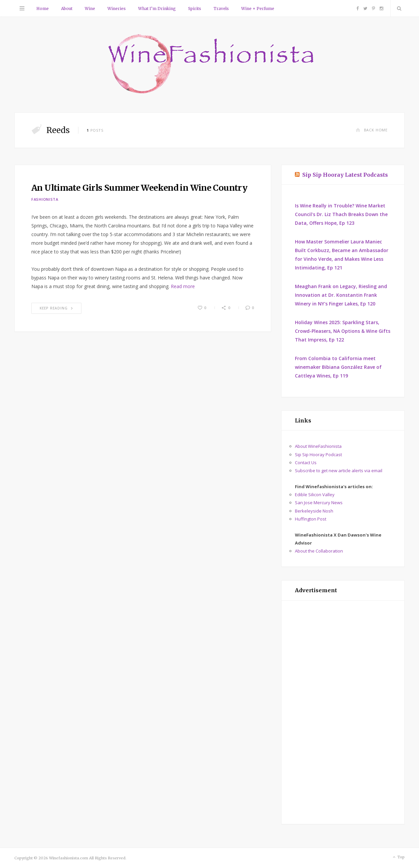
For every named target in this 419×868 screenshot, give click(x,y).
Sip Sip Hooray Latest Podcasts (345, 175)
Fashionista (45, 199)
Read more (183, 286)
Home (43, 9)
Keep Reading (56, 308)
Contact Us (306, 463)
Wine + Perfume (258, 9)
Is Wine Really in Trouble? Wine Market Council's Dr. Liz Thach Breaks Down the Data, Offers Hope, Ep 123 (341, 214)
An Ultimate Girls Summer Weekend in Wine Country (139, 188)
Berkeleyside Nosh (314, 511)
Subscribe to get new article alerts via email (339, 471)
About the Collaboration (319, 551)
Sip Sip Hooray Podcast (318, 455)
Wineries (117, 9)
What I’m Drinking (157, 9)
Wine (90, 9)
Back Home (372, 130)
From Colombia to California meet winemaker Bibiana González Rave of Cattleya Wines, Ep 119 (338, 367)
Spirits (195, 9)
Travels (221, 9)
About (67, 9)
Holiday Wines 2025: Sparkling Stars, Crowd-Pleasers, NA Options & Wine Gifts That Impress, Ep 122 (343, 331)
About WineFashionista (318, 446)
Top (398, 857)
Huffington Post (311, 519)
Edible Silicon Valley (315, 495)
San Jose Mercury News (319, 503)
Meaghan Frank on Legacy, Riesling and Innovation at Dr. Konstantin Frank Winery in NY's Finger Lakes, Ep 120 (341, 295)
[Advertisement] (343, 712)
